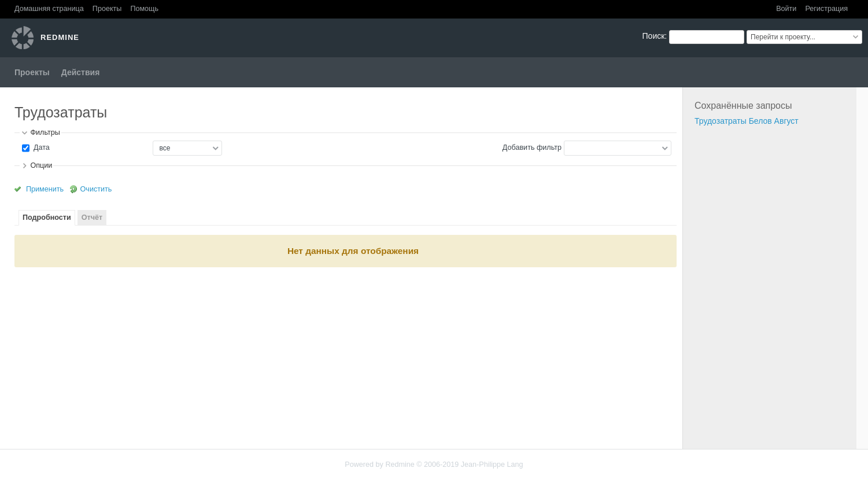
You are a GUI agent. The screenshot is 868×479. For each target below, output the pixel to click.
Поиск (654, 36)
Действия (81, 72)
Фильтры (45, 132)
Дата (40, 148)
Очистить (96, 189)
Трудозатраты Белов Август (747, 121)
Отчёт (92, 218)
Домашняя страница (49, 9)
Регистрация (826, 9)
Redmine (400, 465)
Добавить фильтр (532, 148)
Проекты (107, 9)
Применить (45, 189)
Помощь (144, 9)
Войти (786, 9)
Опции (41, 165)
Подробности (47, 218)
